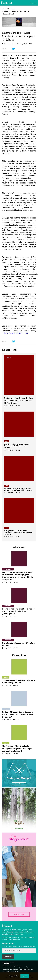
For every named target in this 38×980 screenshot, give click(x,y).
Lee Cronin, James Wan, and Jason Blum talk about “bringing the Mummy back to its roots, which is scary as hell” (18, 576)
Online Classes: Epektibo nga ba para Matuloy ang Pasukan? (18, 682)
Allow (25, 976)
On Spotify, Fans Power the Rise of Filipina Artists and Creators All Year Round (18, 400)
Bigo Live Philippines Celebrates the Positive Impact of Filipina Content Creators (17, 446)
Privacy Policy (14, 976)
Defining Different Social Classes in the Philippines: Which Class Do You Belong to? (18, 714)
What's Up (10, 9)
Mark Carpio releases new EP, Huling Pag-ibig (18, 644)
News (4, 9)
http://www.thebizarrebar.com (16, 333)
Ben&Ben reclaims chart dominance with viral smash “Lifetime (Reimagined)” (18, 611)
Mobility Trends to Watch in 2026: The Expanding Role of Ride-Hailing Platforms (18, 489)
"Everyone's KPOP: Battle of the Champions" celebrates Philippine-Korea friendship (18, 533)
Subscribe (8, 957)
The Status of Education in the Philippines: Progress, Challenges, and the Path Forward (17, 749)
